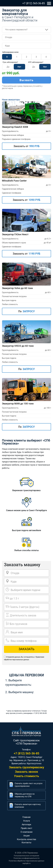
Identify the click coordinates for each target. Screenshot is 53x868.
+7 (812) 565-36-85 (34, 3)
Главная (27, 817)
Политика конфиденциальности (27, 858)
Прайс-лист (27, 828)
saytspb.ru (26, 863)
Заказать (27, 649)
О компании (26, 832)
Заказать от (27, 146)
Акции (27, 836)
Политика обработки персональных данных (27, 861)
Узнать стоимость (27, 776)
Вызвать (27, 80)
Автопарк (27, 825)
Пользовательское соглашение (27, 856)
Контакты (27, 843)
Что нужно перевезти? (16, 30)
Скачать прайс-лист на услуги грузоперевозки (28, 785)
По (27, 311)
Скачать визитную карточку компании (28, 806)
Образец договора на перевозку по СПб (25, 795)
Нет (19, 67)
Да (8, 67)
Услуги (27, 821)
